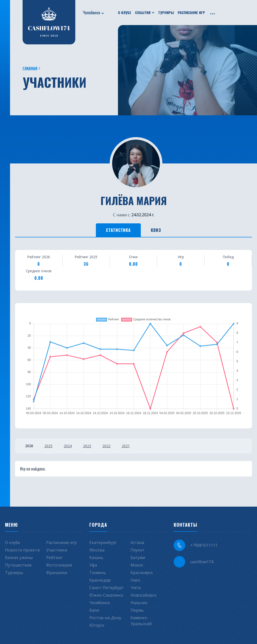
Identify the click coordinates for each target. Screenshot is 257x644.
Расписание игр (191, 12)
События (143, 12)
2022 (106, 446)
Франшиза (57, 573)
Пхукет (137, 550)
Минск (137, 565)
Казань (96, 558)
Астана (137, 542)
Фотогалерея (59, 565)
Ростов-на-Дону (105, 618)
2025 (48, 446)
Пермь (137, 610)
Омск (136, 580)
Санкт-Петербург (106, 588)
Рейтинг (54, 558)
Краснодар (100, 580)
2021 (126, 446)
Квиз (156, 230)
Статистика (118, 230)
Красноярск (142, 573)
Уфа (93, 565)
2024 (68, 446)
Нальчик (139, 603)
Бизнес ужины (19, 558)
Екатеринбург (103, 542)
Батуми (138, 558)
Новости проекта (22, 550)
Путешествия (18, 565)
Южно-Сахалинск (106, 595)
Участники (57, 550)
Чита (136, 588)
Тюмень (98, 573)
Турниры (166, 12)
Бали (94, 610)
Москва (97, 550)
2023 (87, 446)
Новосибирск (144, 595)
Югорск (97, 625)
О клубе (125, 12)
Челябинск (91, 13)
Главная (30, 68)
